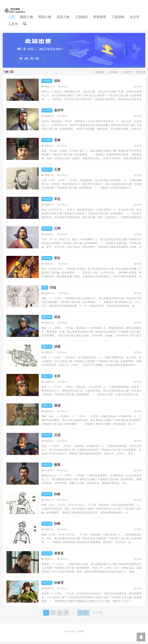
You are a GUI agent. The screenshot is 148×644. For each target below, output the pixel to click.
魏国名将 (47, 172)
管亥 (57, 261)
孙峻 (57, 526)
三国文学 (127, 75)
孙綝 (57, 497)
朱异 (57, 379)
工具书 (13, 26)
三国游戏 (118, 19)
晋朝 (45, 290)
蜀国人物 (45, 19)
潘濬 (57, 408)
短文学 (135, 19)
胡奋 (57, 320)
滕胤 (57, 467)
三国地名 (113, 75)
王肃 (57, 172)
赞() (138, 89)
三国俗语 (99, 75)
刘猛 (53, 290)
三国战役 (81, 19)
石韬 (57, 231)
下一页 (83, 615)
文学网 (15, 13)
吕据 (57, 438)
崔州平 (59, 113)
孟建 (57, 142)
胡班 (57, 83)
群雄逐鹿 (100, 19)
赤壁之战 (140, 75)
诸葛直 (59, 556)
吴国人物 (63, 19)
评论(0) (63, 89)
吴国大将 (47, 379)
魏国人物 (26, 19)
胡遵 (57, 349)
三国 (11, 19)
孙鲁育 (59, 585)
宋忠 (57, 201)
